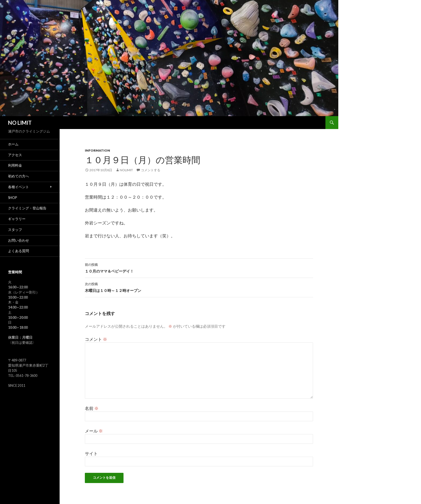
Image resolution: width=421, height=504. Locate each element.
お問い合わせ (19, 240)
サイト (91, 453)
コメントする (151, 170)
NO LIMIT (20, 123)
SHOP (12, 198)
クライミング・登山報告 (27, 208)
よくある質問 (19, 251)
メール (94, 431)
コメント (96, 339)
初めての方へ (19, 176)
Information (97, 150)
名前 (92, 408)
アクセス (15, 155)
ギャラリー (17, 219)
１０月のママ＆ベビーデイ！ (199, 267)
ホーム (13, 144)
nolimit (126, 170)
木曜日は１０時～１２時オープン (199, 287)
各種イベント (19, 187)
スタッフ (15, 230)
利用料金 (15, 165)
